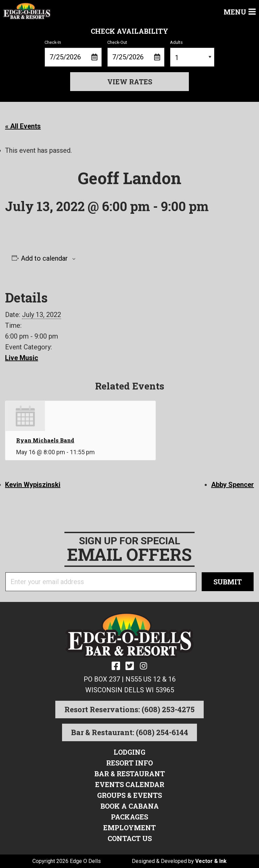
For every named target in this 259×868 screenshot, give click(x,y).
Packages (129, 817)
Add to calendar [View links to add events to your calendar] (44, 258)
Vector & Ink (211, 861)
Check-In (73, 53)
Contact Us (130, 838)
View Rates (130, 82)
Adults (192, 53)
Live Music (22, 358)
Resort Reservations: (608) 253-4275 (129, 709)
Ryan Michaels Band (45, 440)
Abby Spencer (233, 485)
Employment (129, 828)
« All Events (23, 126)
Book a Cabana (130, 806)
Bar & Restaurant (130, 774)
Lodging (129, 752)
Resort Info (129, 763)
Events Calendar (130, 784)
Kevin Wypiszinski (33, 485)
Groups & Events (129, 795)
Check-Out (136, 53)
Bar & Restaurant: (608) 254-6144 (130, 732)
